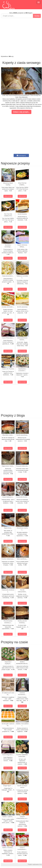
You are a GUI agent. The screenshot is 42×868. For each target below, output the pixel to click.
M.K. (41, 864)
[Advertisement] (21, 37)
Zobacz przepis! (8, 196)
